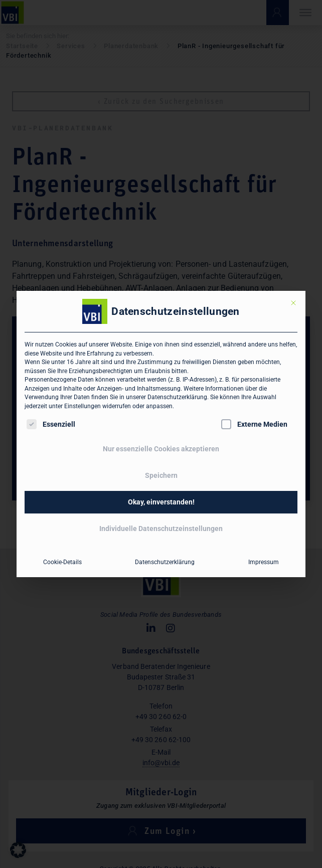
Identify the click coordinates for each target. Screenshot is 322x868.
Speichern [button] (161, 475)
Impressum (264, 562)
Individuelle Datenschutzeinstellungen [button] (161, 529)
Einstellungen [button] (83, 406)
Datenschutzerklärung (177, 397)
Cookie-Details (62, 562)
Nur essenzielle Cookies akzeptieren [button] (161, 449)
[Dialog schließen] (293, 303)
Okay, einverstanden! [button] (161, 502)
